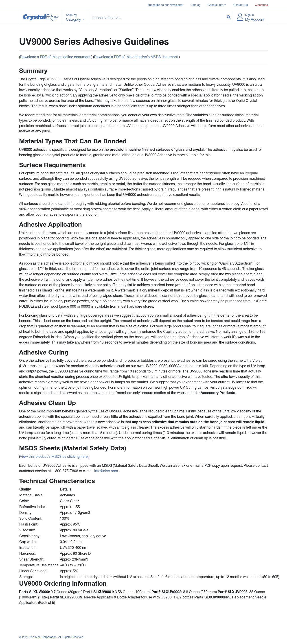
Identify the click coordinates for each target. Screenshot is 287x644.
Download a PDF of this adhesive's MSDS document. (136, 57)
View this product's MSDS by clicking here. (54, 456)
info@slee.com (106, 471)
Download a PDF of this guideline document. (56, 57)
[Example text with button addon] (156, 17)
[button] (217, 4)
